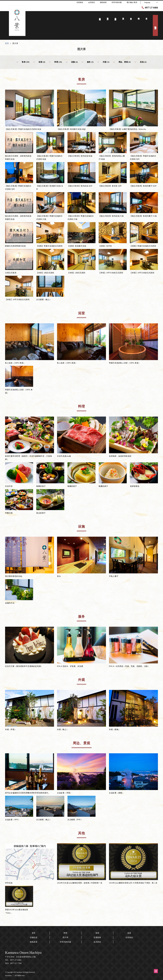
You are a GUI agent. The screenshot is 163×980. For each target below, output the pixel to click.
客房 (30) (23, 62)
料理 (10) (56, 62)
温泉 (129, 933)
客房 (97, 933)
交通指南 (97, 937)
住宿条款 (129, 937)
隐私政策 (34, 942)
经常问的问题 (65, 942)
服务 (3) (88, 62)
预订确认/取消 (132, 2)
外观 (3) (103, 62)
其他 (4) (141, 62)
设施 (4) (72, 62)
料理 (66, 933)
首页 (34, 933)
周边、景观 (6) (122, 62)
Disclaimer (8, 976)
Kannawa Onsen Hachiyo (23, 953)
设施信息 (34, 937)
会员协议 (97, 942)
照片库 (65, 937)
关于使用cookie (20, 976)
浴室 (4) (39, 62)
